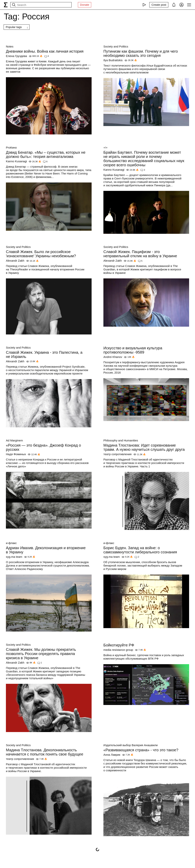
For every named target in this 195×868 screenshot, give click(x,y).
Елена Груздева (16, 56)
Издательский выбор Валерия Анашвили (131, 745)
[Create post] (159, 5)
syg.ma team (14, 557)
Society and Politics (116, 46)
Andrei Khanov (113, 357)
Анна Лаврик (112, 755)
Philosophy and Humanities (121, 440)
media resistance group (118, 650)
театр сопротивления (117, 454)
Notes (10, 46)
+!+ (105, 147)
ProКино (11, 147)
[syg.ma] (6, 5)
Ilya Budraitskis (113, 60)
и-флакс (11, 543)
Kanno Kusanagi (16, 161)
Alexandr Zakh (15, 261)
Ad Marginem (14, 440)
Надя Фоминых (16, 454)
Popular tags (14, 27)
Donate (85, 5)
